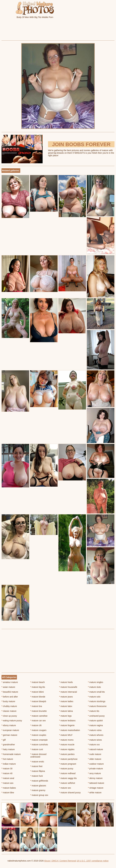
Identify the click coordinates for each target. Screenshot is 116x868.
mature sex (65, 788)
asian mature (8, 687)
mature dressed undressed (38, 755)
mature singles (95, 682)
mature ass (7, 783)
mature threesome (97, 706)
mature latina (66, 711)
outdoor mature (96, 764)
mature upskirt (95, 721)
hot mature (7, 759)
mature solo (94, 697)
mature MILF (66, 735)
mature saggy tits (68, 778)
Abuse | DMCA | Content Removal (60, 861)
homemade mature (11, 754)
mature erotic (37, 762)
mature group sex (39, 795)
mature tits (94, 711)
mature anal (8, 778)
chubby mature (9, 706)
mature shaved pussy (70, 793)
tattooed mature (96, 783)
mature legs (65, 716)
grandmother (8, 745)
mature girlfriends (39, 781)
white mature (95, 793)
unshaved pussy (96, 716)
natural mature (95, 749)
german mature (9, 735)
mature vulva (95, 730)
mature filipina (38, 771)
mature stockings (97, 701)
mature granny (38, 790)
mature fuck (37, 776)
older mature (95, 759)
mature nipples (67, 749)
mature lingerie (67, 725)
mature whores (96, 735)
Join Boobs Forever (81, 144)
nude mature (95, 754)
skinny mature (95, 778)
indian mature (9, 764)
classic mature (9, 711)
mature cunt (37, 749)
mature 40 (7, 773)
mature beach (38, 682)
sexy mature (94, 773)
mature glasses (38, 786)
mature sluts (94, 687)
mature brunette (39, 711)
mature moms (66, 740)
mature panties (67, 754)
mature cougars (38, 730)
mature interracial (68, 692)
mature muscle (67, 745)
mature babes (9, 788)
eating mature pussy (12, 721)
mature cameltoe (39, 716)
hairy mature (8, 749)
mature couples (38, 735)
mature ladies (66, 701)
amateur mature (10, 682)
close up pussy (9, 716)
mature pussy (66, 769)
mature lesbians (67, 721)
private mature (95, 769)
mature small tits (96, 692)
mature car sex (38, 721)
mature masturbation (70, 730)
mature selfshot (67, 783)
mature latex (66, 706)
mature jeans (66, 697)
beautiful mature (10, 692)
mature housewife (68, 687)
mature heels (66, 682)
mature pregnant (68, 764)
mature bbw (8, 793)
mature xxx (94, 745)
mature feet (36, 766)
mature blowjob (38, 701)
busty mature (8, 701)
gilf (4, 740)
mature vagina (95, 725)
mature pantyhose (68, 759)
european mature (10, 730)
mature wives (95, 740)
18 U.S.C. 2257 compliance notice (93, 861)
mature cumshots (39, 745)
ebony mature (9, 725)
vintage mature (96, 788)
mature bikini (37, 692)
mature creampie (39, 740)
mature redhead (67, 773)
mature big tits (38, 687)
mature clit (36, 725)
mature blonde (38, 697)
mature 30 (7, 769)
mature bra (36, 706)
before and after (10, 697)
